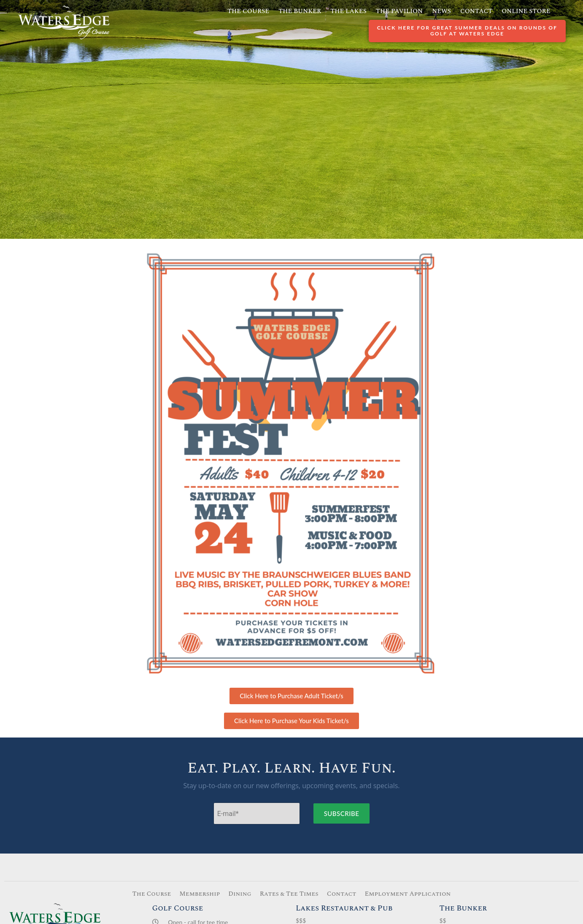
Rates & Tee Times (289, 894)
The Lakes (348, 11)
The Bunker (300, 11)
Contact (476, 11)
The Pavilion (399, 11)
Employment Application (408, 894)
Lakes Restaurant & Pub (344, 908)
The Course (248, 11)
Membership (200, 894)
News (441, 11)
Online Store (526, 11)
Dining (240, 894)
